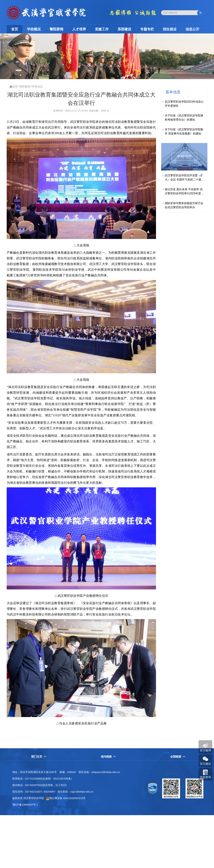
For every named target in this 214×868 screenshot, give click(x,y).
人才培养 (79, 29)
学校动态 (37, 87)
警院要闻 (56, 29)
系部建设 (124, 29)
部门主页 (39, 757)
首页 (17, 29)
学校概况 (34, 29)
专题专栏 (147, 29)
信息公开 (192, 29)
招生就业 (170, 29)
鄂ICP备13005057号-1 (26, 805)
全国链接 (178, 757)
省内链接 (108, 757)
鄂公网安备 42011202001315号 (66, 798)
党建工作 (102, 29)
